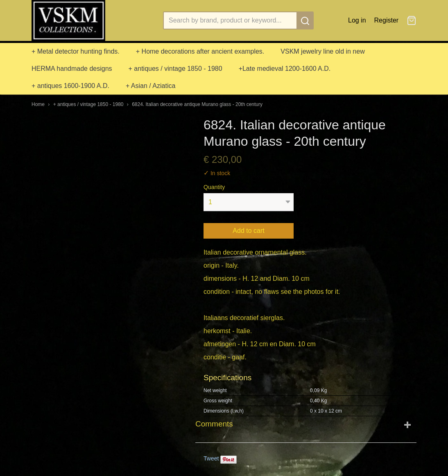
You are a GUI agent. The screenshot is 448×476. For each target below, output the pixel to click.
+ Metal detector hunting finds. (76, 51)
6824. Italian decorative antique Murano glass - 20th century (197, 104)
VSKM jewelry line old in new (322, 51)
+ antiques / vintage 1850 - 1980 (175, 69)
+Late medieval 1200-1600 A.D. (285, 69)
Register (387, 20)
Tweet (211, 458)
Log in (357, 20)
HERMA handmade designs (72, 69)
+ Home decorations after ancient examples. (200, 51)
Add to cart (248, 231)
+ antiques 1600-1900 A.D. (70, 86)
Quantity (214, 187)
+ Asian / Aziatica (150, 86)
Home (38, 104)
